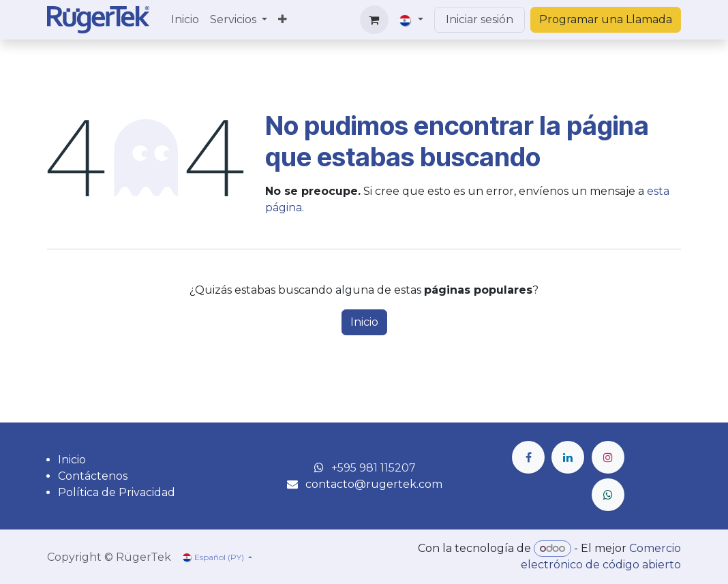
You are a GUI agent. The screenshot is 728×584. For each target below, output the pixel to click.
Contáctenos (93, 476)
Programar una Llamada (606, 19)
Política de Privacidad (117, 492)
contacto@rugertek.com (374, 484)
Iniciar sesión (480, 19)
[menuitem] (185, 20)
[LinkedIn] (568, 457)
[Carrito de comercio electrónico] (374, 20)
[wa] (608, 495)
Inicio (364, 322)
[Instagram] (608, 457)
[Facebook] (528, 457)
